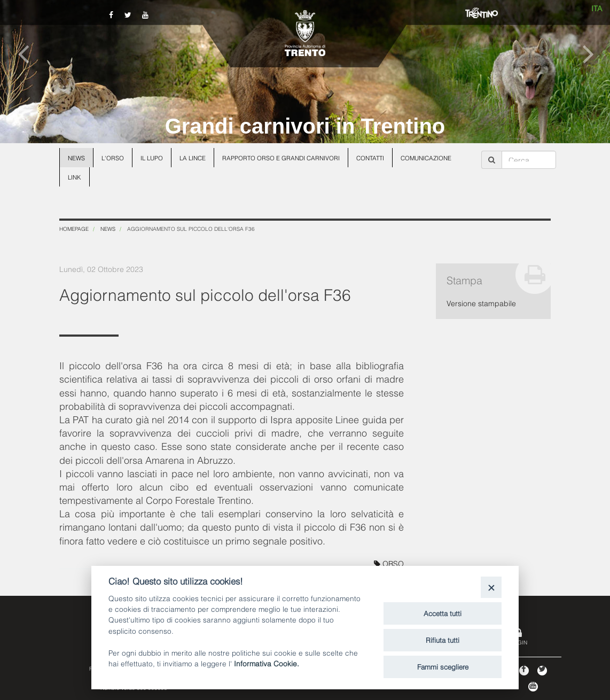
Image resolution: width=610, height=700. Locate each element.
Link (75, 177)
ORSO (389, 563)
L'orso (113, 158)
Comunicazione (426, 158)
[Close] (491, 587)
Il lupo (152, 158)
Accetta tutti (443, 613)
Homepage (74, 228)
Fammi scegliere (443, 666)
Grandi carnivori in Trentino (305, 126)
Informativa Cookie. (267, 663)
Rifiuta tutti (443, 640)
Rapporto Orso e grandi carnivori (281, 158)
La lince (193, 158)
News (76, 158)
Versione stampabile (481, 303)
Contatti (370, 158)
